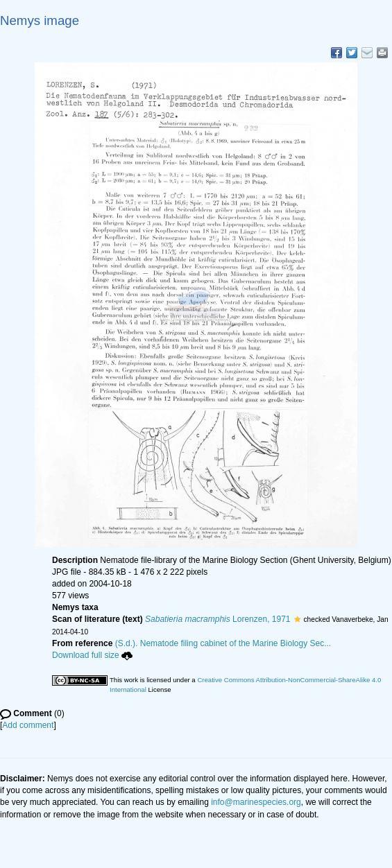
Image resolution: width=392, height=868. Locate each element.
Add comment (28, 725)
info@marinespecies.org (256, 802)
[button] (297, 619)
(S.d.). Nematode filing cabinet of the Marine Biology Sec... (223, 643)
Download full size (92, 655)
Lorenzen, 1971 (218, 619)
